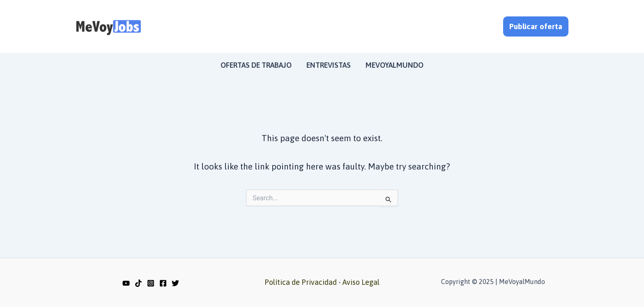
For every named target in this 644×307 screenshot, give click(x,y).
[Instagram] (151, 283)
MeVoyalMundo (394, 65)
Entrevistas (329, 65)
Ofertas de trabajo (256, 65)
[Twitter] (175, 283)
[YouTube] (126, 283)
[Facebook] (163, 283)
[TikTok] (138, 283)
